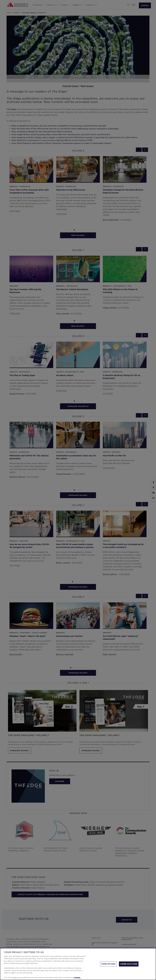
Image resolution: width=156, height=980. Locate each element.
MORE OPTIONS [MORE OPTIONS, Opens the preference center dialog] (108, 964)
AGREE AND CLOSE (129, 964)
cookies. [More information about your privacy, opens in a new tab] (77, 977)
